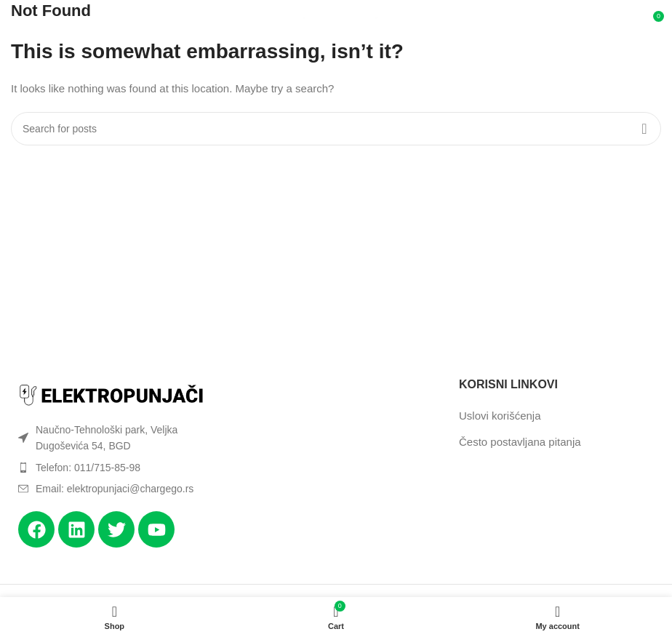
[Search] (336, 129)
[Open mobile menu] (31, 22)
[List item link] (112, 468)
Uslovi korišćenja (500, 416)
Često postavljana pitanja (520, 442)
